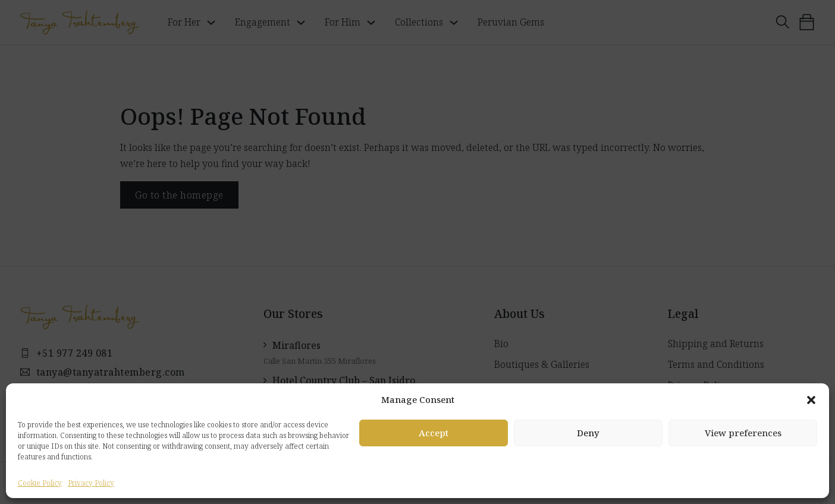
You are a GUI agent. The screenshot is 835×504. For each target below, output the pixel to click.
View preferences (743, 433)
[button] (811, 400)
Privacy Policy (91, 483)
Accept (434, 433)
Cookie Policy (40, 483)
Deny (588, 433)
